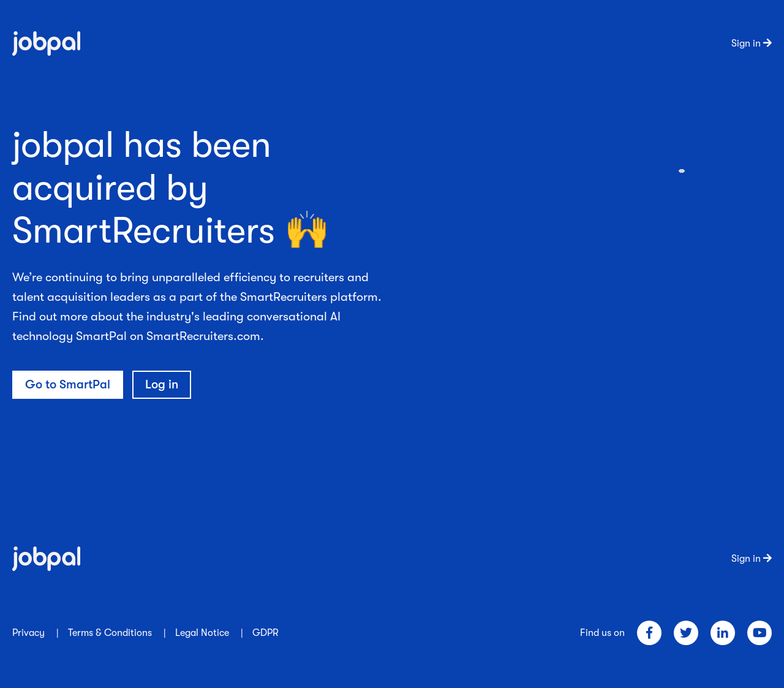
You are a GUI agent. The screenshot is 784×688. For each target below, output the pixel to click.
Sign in (752, 43)
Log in (162, 384)
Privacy (28, 633)
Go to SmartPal (68, 384)
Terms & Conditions (110, 633)
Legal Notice (202, 633)
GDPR (266, 633)
